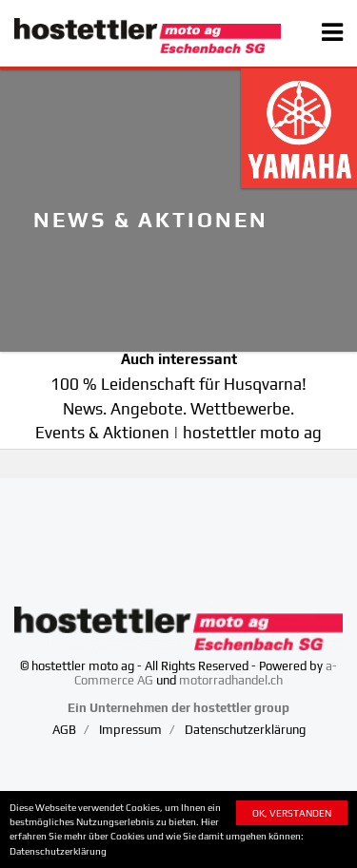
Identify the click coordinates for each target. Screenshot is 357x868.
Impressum (130, 730)
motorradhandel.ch (231, 680)
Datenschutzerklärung (58, 851)
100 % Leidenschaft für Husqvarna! (178, 384)
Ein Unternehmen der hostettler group (178, 708)
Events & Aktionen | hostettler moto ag (178, 433)
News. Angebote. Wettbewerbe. (178, 409)
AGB (64, 730)
